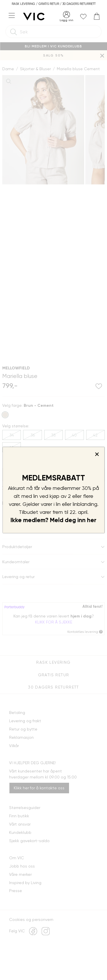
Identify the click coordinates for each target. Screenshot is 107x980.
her (92, 520)
